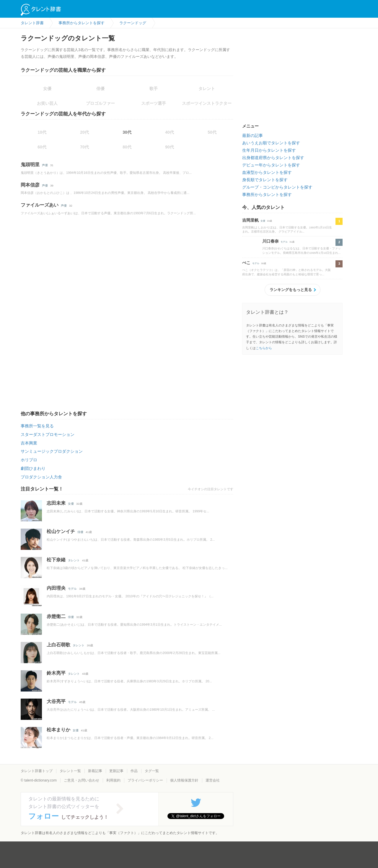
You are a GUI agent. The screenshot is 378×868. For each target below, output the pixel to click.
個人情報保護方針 (184, 780)
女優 (71, 504)
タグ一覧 (152, 771)
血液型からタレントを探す (267, 172)
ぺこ (246, 263)
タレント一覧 (70, 771)
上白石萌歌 (58, 645)
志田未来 (56, 503)
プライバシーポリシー (145, 780)
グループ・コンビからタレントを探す (277, 187)
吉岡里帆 (250, 220)
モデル (72, 589)
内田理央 (56, 588)
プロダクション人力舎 (41, 477)
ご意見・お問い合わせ (82, 780)
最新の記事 (252, 135)
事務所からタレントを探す (267, 194)
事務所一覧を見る (37, 426)
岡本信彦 (30, 185)
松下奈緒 (56, 560)
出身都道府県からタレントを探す (273, 158)
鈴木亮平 (56, 673)
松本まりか (58, 730)
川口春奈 (271, 241)
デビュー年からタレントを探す (271, 165)
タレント (74, 560)
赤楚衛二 (56, 616)
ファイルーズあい (40, 205)
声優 (45, 165)
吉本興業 (29, 443)
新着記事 (95, 771)
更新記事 (116, 771)
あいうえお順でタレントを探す (271, 143)
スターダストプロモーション (48, 434)
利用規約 (113, 780)
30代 (127, 132)
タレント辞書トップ (37, 771)
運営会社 (213, 780)
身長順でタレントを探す (265, 180)
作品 (134, 771)
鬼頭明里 (30, 165)
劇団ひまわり (33, 468)
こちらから (264, 348)
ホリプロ (29, 460)
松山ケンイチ (61, 531)
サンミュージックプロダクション (52, 451)
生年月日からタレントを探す (269, 150)
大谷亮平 (56, 701)
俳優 (80, 532)
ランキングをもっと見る (291, 290)
